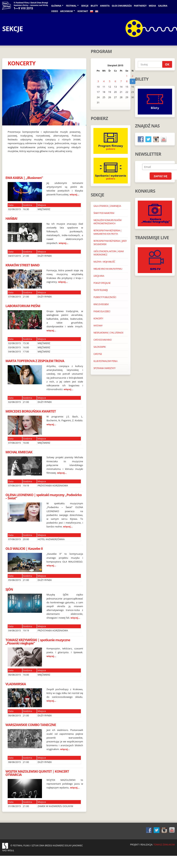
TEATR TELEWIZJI (100, 290)
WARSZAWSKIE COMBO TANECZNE (31, 725)
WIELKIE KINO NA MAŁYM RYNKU (108, 269)
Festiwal (71, 6)
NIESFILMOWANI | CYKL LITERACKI (108, 333)
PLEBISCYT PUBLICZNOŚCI (105, 297)
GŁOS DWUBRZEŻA (122, 6)
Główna (56, 6)
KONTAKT (83, 11)
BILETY (94, 6)
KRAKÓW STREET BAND (23, 265)
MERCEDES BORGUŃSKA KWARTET (31, 411)
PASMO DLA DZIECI (102, 311)
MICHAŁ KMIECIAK (19, 452)
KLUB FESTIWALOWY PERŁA (105, 361)
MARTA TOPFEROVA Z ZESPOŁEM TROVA (35, 361)
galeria (163, 6)
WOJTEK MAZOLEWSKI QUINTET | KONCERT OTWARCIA (37, 773)
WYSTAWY (98, 326)
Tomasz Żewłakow (164, 845)
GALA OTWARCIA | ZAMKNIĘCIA (107, 206)
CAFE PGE (98, 354)
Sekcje (85, 6)
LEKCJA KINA (99, 276)
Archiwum (67, 11)
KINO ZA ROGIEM (101, 304)
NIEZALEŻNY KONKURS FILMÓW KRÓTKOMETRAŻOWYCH (107, 222)
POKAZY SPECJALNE (102, 283)
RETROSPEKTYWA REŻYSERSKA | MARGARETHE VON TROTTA (107, 232)
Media (152, 6)
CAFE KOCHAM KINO (102, 340)
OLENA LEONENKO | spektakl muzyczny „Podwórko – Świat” (44, 496)
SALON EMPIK (99, 347)
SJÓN (9, 589)
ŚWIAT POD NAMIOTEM (104, 213)
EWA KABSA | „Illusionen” (24, 178)
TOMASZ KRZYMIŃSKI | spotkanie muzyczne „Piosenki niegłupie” (38, 642)
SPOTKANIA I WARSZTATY (104, 368)
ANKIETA (105, 6)
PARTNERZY (140, 6)
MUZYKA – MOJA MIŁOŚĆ (104, 262)
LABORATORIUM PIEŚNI (23, 306)
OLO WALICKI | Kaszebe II (24, 549)
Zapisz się (161, 176)
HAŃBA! (11, 218)
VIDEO (55, 11)
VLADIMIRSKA (16, 684)
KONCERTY (22, 63)
